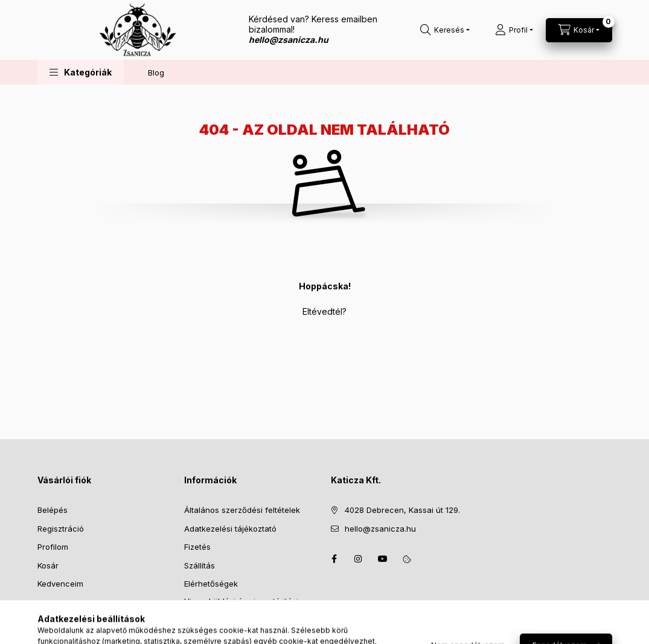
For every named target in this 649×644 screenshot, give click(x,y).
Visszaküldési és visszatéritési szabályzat (241, 607)
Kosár (48, 565)
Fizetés (197, 547)
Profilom (53, 547)
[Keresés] (445, 30)
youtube (383, 559)
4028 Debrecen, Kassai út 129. (402, 510)
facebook (334, 559)
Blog (156, 72)
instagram (359, 559)
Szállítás (200, 565)
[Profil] (514, 30)
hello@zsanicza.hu (380, 529)
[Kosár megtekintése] (579, 30)
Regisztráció (61, 529)
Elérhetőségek (211, 584)
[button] (81, 72)
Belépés (53, 510)
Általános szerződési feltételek (242, 510)
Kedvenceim (60, 584)
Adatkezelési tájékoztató (230, 529)
